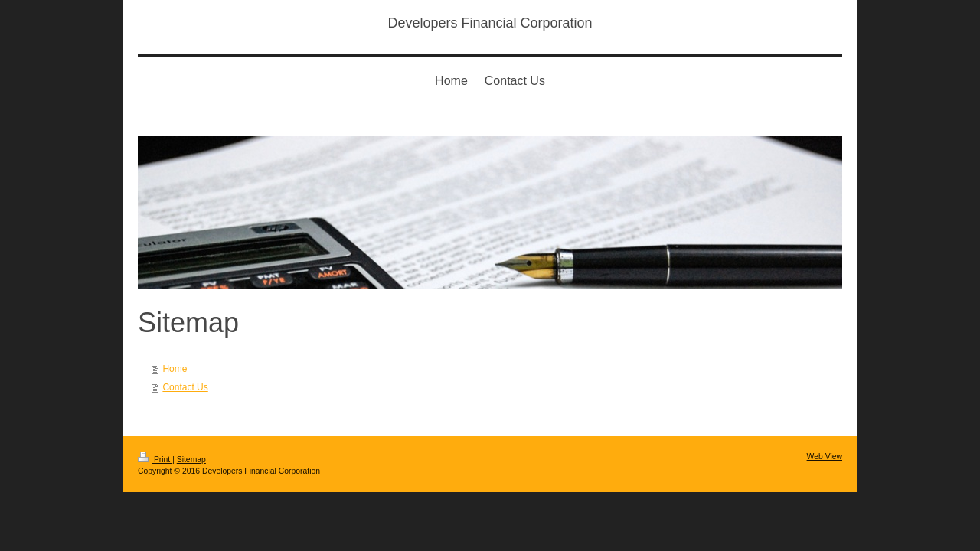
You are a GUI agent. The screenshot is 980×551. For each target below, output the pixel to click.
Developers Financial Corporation (490, 23)
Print (155, 460)
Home (175, 369)
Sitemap (191, 460)
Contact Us (185, 387)
